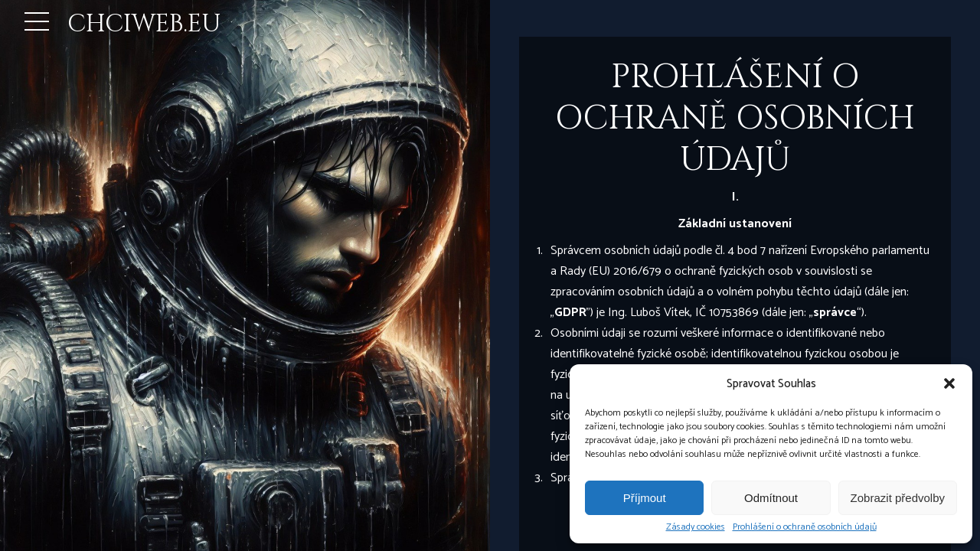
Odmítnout (771, 498)
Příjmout (645, 498)
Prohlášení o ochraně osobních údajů (805, 527)
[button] (949, 383)
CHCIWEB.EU (144, 24)
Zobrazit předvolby (898, 498)
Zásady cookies (696, 527)
